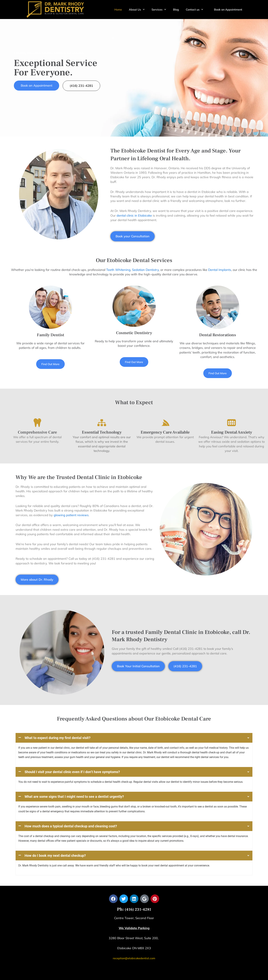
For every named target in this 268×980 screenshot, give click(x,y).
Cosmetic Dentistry (134, 333)
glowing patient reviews (71, 515)
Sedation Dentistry (145, 270)
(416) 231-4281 (137, 856)
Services (159, 9)
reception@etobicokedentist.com (134, 904)
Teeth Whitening (118, 270)
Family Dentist (51, 335)
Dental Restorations (218, 335)
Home (118, 10)
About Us (137, 9)
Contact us (194, 9)
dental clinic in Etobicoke (134, 215)
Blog (176, 10)
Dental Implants (220, 270)
